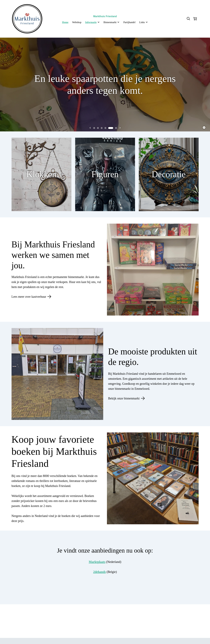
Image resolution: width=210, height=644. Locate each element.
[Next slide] (120, 128)
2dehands (100, 572)
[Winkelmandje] (195, 19)
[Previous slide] (90, 128)
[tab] (94, 128)
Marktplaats (97, 562)
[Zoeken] (188, 19)
